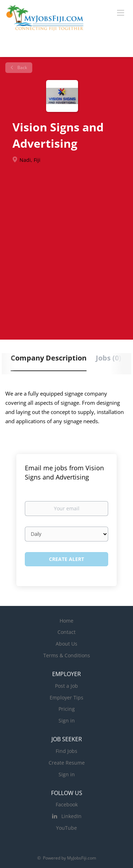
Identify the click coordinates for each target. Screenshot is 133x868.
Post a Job (66, 686)
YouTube (66, 828)
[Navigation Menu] (121, 12)
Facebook (67, 804)
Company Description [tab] (49, 358)
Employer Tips (66, 697)
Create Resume (67, 763)
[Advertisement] (66, 247)
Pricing (67, 709)
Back (22, 67)
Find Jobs (66, 751)
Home (66, 621)
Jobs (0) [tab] (109, 358)
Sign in (67, 721)
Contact (66, 632)
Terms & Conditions (67, 655)
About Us (66, 644)
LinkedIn (71, 816)
